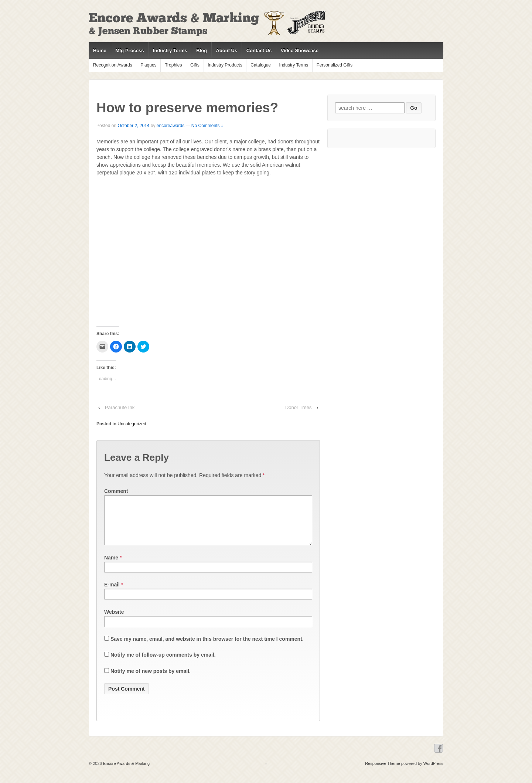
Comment (116, 491)
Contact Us (259, 50)
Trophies (173, 65)
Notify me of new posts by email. (151, 680)
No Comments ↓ (207, 126)
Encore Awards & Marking (126, 772)
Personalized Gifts (335, 65)
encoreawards (170, 126)
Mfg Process (129, 50)
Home (100, 50)
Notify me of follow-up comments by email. (163, 664)
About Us (226, 50)
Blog (202, 50)
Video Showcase (300, 50)
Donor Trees (299, 407)
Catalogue (261, 65)
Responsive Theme (383, 772)
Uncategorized (132, 424)
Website (114, 621)
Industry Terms (170, 50)
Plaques (148, 65)
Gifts (195, 65)
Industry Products (225, 65)
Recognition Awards (113, 65)
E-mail (112, 593)
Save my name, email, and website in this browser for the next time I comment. (207, 648)
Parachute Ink (120, 407)
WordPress (433, 772)
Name (111, 566)
